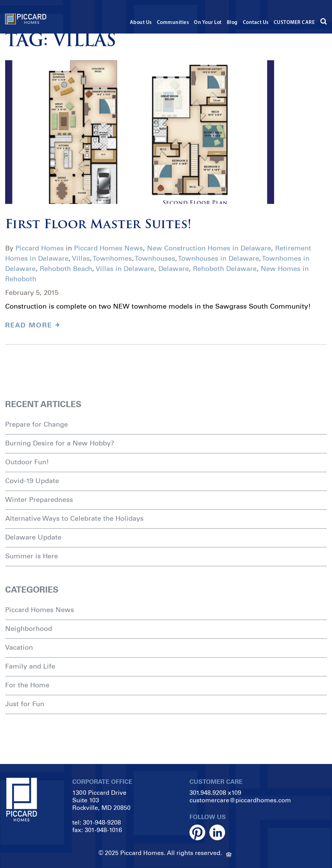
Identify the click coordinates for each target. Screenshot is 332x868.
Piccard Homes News (108, 248)
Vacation (19, 647)
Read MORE (33, 325)
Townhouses (155, 258)
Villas (81, 258)
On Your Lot (208, 23)
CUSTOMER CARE (294, 23)
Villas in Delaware (125, 269)
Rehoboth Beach (66, 269)
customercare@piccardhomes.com (240, 800)
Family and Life (30, 666)
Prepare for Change (36, 424)
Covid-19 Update (32, 481)
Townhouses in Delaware (218, 258)
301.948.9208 (208, 793)
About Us (141, 23)
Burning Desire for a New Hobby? (60, 443)
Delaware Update (33, 537)
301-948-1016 (103, 830)
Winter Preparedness (39, 500)
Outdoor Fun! (27, 462)
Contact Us (256, 23)
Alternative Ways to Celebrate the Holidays (74, 518)
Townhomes (112, 258)
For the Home (27, 685)
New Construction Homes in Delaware (209, 248)
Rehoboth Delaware (225, 269)
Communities (173, 23)
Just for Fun (25, 704)
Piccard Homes (40, 248)
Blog (232, 23)
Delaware (174, 269)
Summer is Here (32, 556)
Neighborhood (29, 629)
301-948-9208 (102, 822)
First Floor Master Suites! (98, 225)
